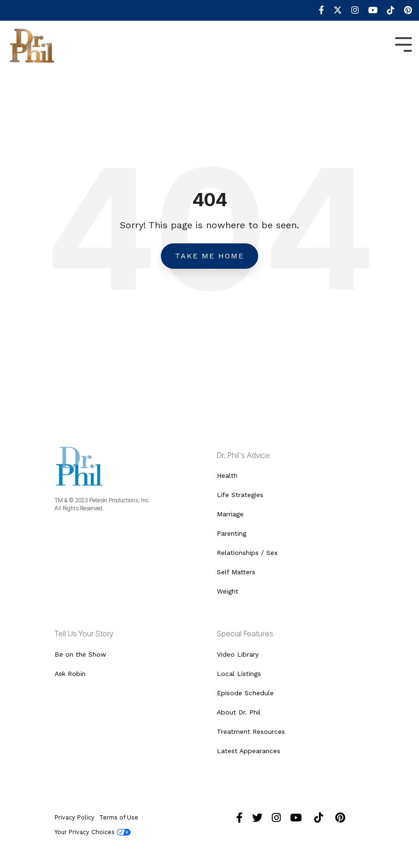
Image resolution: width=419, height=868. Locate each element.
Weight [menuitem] (228, 591)
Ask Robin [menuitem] (70, 674)
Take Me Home (209, 256)
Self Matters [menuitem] (236, 572)
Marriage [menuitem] (230, 514)
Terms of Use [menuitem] (119, 817)
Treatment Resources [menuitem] (251, 731)
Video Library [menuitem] (238, 654)
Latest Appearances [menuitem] (249, 751)
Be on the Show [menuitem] (80, 654)
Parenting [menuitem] (232, 533)
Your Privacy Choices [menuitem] (93, 832)
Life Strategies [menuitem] (240, 495)
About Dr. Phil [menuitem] (239, 712)
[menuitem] (317, 10)
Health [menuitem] (227, 475)
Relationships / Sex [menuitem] (247, 553)
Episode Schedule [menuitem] (245, 693)
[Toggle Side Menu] (403, 44)
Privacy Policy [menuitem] (75, 817)
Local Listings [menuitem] (239, 674)
